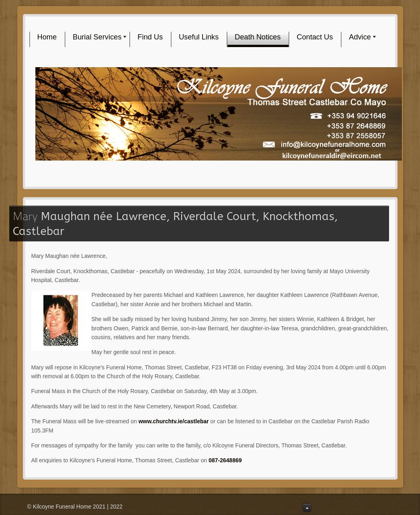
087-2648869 (225, 460)
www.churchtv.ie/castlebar (173, 421)
